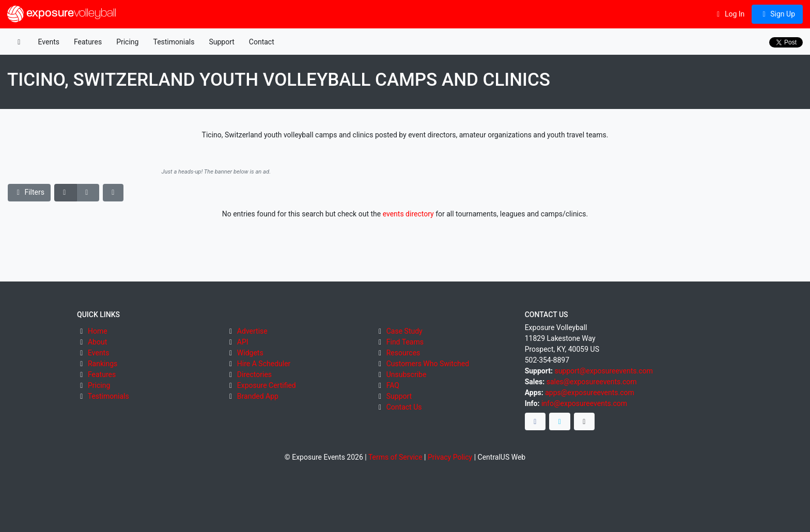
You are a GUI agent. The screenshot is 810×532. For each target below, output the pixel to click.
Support (221, 42)
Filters (29, 192)
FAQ (393, 385)
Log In (729, 14)
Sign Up (777, 14)
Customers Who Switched (428, 364)
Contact (262, 42)
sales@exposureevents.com (592, 382)
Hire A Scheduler (264, 364)
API (243, 342)
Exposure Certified (267, 385)
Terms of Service (395, 457)
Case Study (404, 331)
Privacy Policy (450, 457)
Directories (254, 374)
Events (49, 42)
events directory (408, 214)
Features (88, 42)
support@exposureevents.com (603, 371)
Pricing (127, 42)
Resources (403, 353)
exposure (62, 14)
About (97, 342)
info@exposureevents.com (584, 403)
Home (98, 331)
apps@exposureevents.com (590, 393)
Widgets (250, 353)
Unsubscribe (407, 374)
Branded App (258, 396)
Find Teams (405, 342)
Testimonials (174, 42)
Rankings (103, 364)
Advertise (252, 331)
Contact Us (404, 407)
